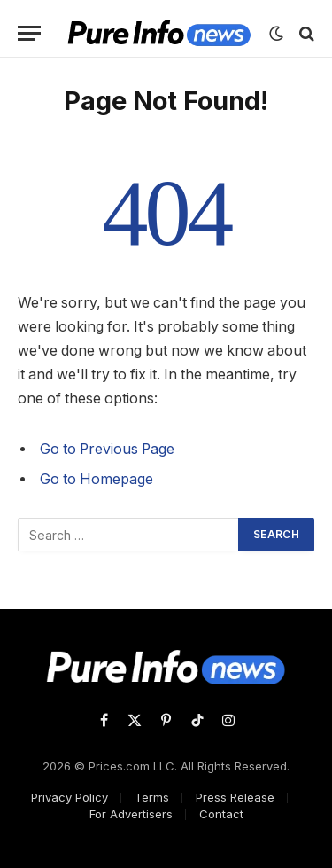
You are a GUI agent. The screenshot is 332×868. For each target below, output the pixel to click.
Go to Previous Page (107, 449)
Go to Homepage (97, 479)
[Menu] (29, 33)
